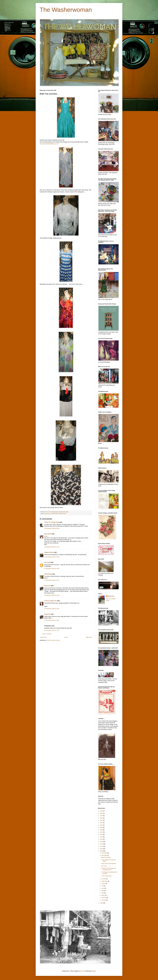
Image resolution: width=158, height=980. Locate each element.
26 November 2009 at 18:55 (52, 569)
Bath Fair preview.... (107, 857)
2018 (102, 830)
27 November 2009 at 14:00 (52, 609)
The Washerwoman (66, 10)
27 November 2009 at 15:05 (52, 620)
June (103, 888)
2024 (102, 816)
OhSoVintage (48, 574)
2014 (102, 839)
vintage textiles (62, 514)
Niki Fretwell (48, 534)
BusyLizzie (47, 586)
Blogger (94, 971)
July (103, 886)
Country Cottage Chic (50, 601)
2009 (102, 851)
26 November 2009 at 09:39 (52, 528)
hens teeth (47, 562)
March (103, 895)
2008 (102, 903)
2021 (102, 823)
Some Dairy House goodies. (109, 864)
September (105, 881)
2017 (102, 832)
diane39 (82, 971)
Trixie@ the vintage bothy (52, 522)
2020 (102, 825)
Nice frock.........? (106, 866)
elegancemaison (49, 552)
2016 (102, 834)
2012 (102, 844)
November (104, 855)
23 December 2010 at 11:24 (52, 630)
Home (66, 637)
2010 (102, 849)
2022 (102, 820)
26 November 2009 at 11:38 (52, 547)
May (103, 891)
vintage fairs (47, 514)
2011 (102, 846)
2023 (102, 818)
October (104, 879)
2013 (102, 842)
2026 (102, 811)
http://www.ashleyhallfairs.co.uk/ (49, 144)
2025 (102, 813)
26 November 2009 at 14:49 (52, 557)
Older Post (89, 637)
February (104, 898)
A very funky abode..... (107, 876)
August (104, 884)
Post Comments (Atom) (53, 640)
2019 (102, 827)
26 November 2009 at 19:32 (52, 580)
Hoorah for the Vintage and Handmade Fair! (108, 869)
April (103, 893)
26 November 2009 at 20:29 (52, 595)
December (104, 853)
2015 (102, 837)
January (104, 900)
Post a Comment (47, 634)
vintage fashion (54, 514)
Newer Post (43, 637)
